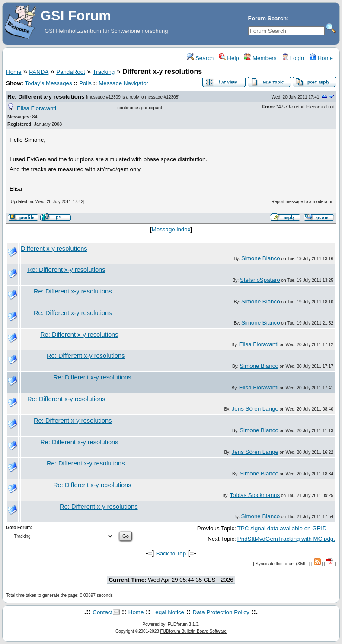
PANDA (39, 72)
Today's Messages (48, 83)
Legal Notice (168, 612)
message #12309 (104, 97)
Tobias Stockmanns (255, 495)
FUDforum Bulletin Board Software (193, 631)
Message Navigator (123, 83)
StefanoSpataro (260, 280)
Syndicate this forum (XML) (282, 564)
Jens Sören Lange (255, 409)
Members (260, 58)
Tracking (104, 72)
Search (200, 58)
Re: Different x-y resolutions (46, 97)
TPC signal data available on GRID (282, 528)
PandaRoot (71, 72)
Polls (85, 83)
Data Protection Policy (221, 612)
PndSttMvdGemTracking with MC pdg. (286, 539)
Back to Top (171, 553)
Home (321, 58)
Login (293, 58)
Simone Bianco (261, 258)
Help (229, 58)
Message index (171, 229)
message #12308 (161, 97)
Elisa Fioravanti (37, 108)
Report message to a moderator (302, 202)
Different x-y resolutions (54, 249)
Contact (102, 612)
